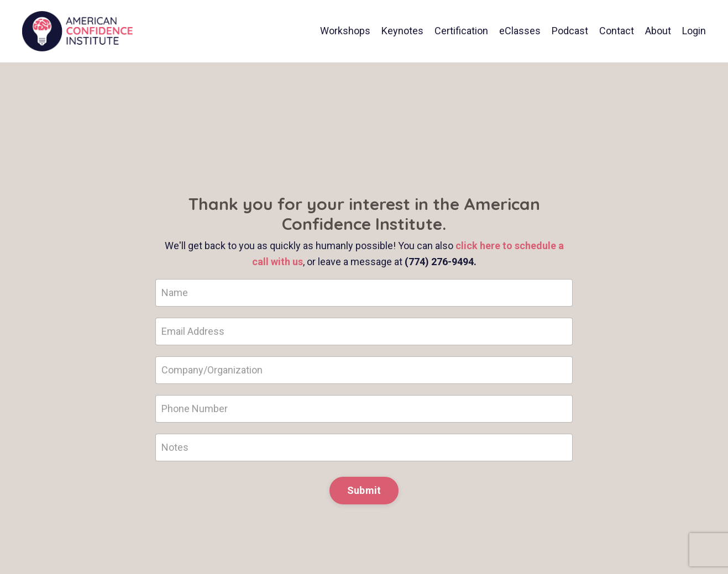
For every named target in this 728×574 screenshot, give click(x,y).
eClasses (520, 31)
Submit (364, 490)
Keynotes (402, 31)
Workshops (345, 31)
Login (694, 31)
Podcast (570, 31)
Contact (617, 31)
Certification (461, 31)
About (658, 31)
